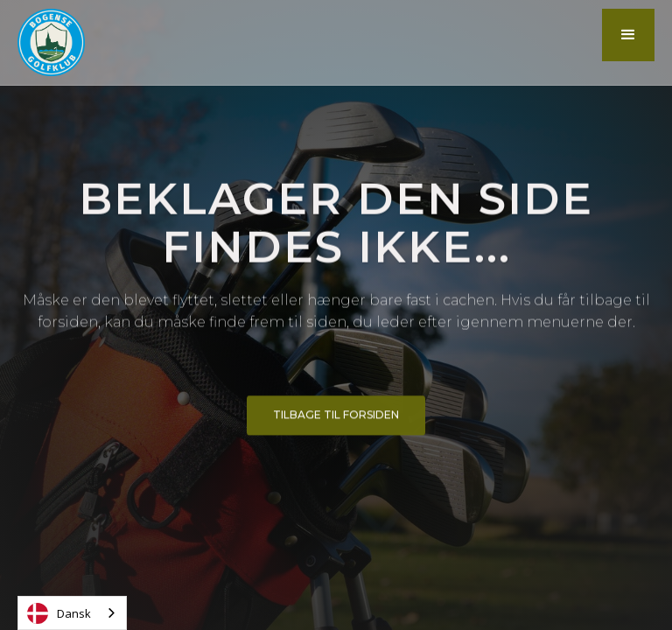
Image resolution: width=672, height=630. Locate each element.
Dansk (59, 613)
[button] (628, 35)
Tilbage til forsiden (336, 418)
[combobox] (72, 613)
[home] (51, 42)
